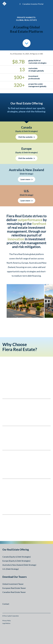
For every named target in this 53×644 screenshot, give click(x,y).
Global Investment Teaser (13, 584)
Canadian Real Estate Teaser (14, 592)
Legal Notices (6, 623)
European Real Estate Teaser (14, 588)
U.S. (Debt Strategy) (11, 569)
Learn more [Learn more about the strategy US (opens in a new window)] (25, 201)
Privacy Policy (7, 621)
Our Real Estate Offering (16, 550)
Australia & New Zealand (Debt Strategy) (19, 565)
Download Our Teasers (15, 577)
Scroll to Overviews (27, 43)
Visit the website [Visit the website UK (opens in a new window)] (25, 158)
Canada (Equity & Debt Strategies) (17, 557)
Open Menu (49, 4)
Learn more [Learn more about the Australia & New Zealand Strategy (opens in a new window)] (25, 179)
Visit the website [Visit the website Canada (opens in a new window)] (25, 137)
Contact (6, 604)
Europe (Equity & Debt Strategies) (16, 561)
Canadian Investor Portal (33, 4)
